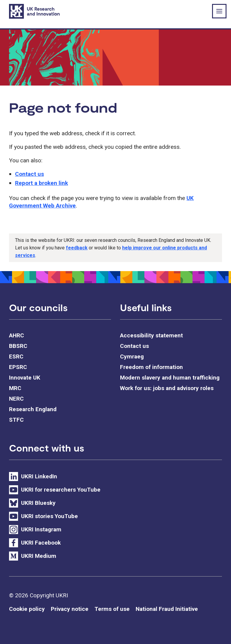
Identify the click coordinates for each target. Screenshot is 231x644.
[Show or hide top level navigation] (219, 11)
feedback (77, 248)
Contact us (29, 174)
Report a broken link (42, 183)
